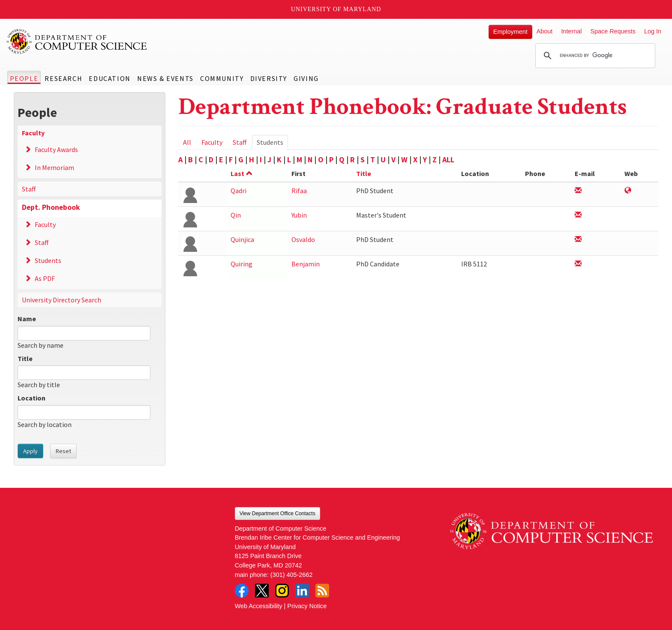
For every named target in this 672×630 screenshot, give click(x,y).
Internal (571, 31)
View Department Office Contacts (277, 514)
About (545, 31)
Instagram (282, 591)
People (24, 78)
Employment (510, 32)
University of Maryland (336, 9)
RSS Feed (322, 591)
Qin (236, 215)
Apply (30, 451)
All (187, 142)
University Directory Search (61, 300)
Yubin (299, 215)
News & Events (165, 78)
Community (222, 78)
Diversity (269, 78)
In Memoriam (54, 167)
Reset (63, 451)
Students (48, 260)
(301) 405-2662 (291, 575)
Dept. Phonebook (51, 207)
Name (27, 319)
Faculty (33, 133)
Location (31, 398)
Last (242, 173)
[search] (594, 56)
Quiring (241, 264)
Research (63, 78)
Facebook (242, 591)
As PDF (45, 278)
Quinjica (242, 239)
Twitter (262, 591)
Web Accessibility (259, 606)
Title (25, 358)
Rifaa (299, 191)
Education (109, 78)
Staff (29, 189)
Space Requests (613, 31)
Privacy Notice (307, 606)
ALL (448, 160)
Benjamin (306, 264)
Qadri (238, 191)
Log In (653, 31)
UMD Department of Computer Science (77, 42)
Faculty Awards (56, 149)
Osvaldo (303, 239)
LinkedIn (302, 591)
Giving (306, 78)
